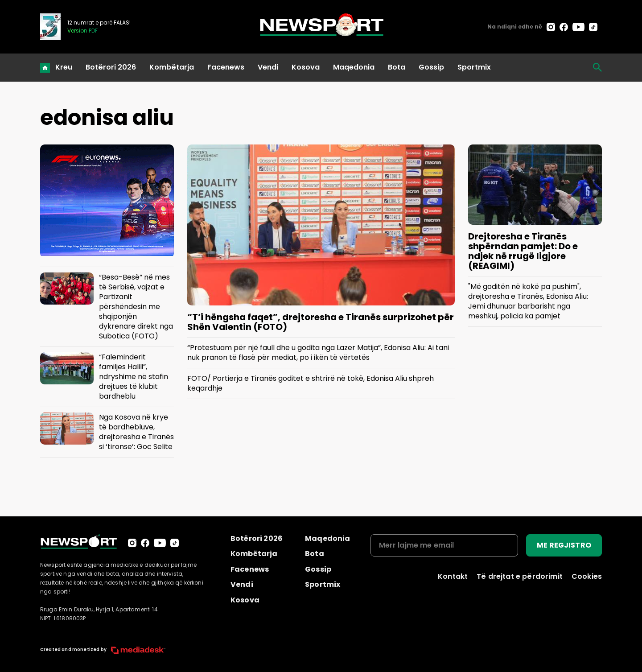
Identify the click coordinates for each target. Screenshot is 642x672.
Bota (397, 67)
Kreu (64, 67)
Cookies (587, 576)
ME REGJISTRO (564, 545)
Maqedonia (354, 67)
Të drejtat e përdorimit (520, 576)
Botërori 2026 (111, 67)
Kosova (306, 67)
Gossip (431, 67)
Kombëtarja (172, 67)
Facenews (226, 67)
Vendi (268, 67)
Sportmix (474, 67)
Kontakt (453, 576)
